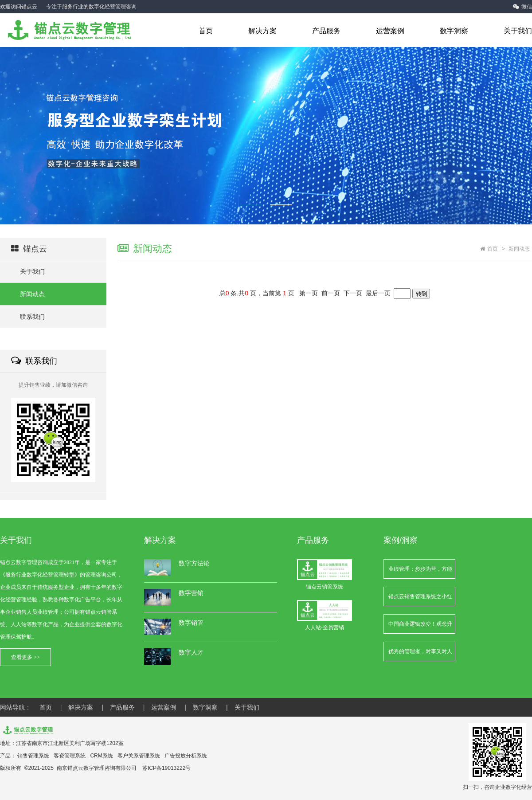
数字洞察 (454, 31)
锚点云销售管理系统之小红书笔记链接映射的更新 (420, 600)
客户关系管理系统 (139, 756)
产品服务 (326, 31)
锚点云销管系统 (325, 575)
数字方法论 (194, 563)
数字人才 (191, 652)
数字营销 (191, 593)
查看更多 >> (25, 657)
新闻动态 (32, 294)
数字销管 (191, 623)
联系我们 (32, 317)
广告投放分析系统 (186, 756)
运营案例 (390, 31)
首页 (206, 31)
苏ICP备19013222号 (166, 768)
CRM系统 (101, 756)
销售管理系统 (33, 756)
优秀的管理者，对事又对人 (420, 651)
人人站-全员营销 (325, 615)
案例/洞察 (401, 540)
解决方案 (262, 31)
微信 (522, 7)
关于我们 (518, 31)
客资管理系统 (70, 756)
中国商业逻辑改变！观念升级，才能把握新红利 (420, 627)
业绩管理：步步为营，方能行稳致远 (420, 572)
